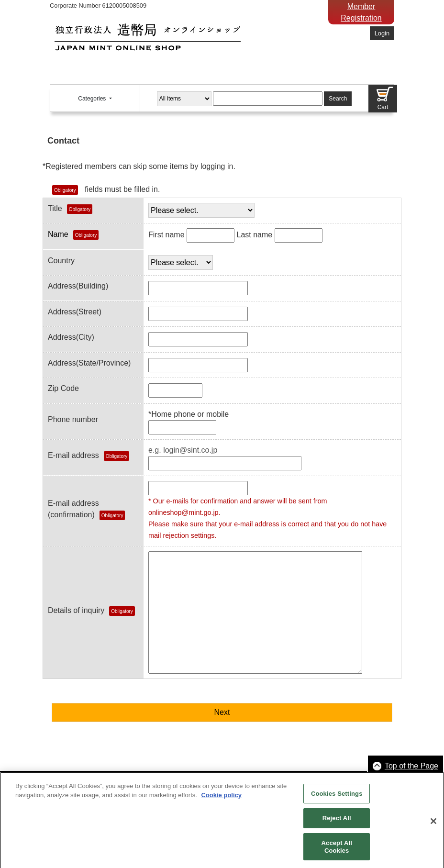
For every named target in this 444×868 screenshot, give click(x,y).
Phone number (73, 419)
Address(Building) (78, 286)
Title (70, 209)
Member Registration (361, 12)
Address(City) (71, 337)
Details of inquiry (91, 611)
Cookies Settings (337, 797)
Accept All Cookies (337, 850)
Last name (254, 235)
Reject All (337, 822)
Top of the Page (411, 766)
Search (338, 99)
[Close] (433, 824)
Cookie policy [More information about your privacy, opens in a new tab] (221, 799)
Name (73, 235)
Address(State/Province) (89, 363)
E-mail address (73, 455)
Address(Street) (75, 312)
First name (166, 235)
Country (61, 261)
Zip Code (63, 388)
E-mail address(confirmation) (86, 510)
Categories (93, 99)
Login (382, 33)
